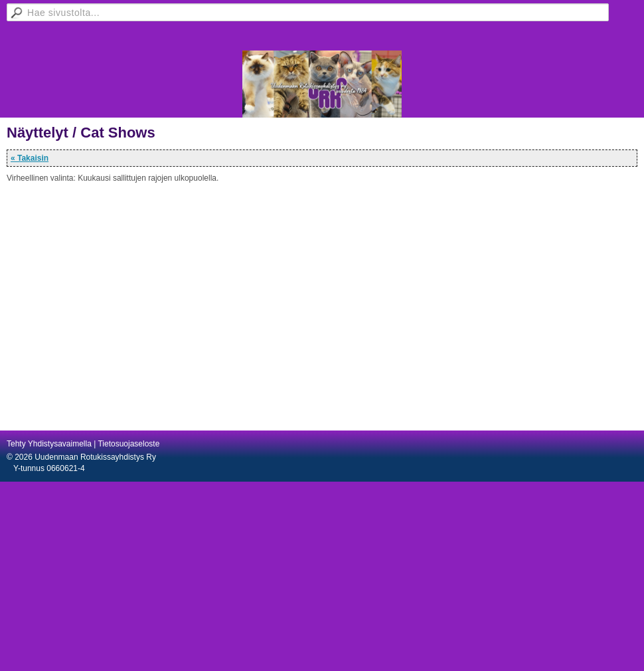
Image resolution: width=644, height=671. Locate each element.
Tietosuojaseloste (128, 444)
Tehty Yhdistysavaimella (49, 444)
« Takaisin (30, 158)
